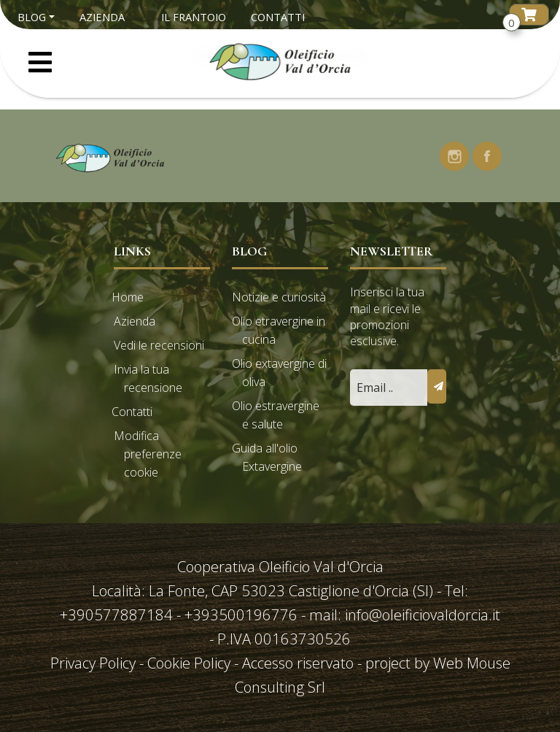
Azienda (102, 17)
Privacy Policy (95, 663)
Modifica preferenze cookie (148, 454)
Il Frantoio (194, 17)
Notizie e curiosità (279, 297)
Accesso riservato (298, 663)
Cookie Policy (189, 663)
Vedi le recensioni (159, 345)
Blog (32, 17)
